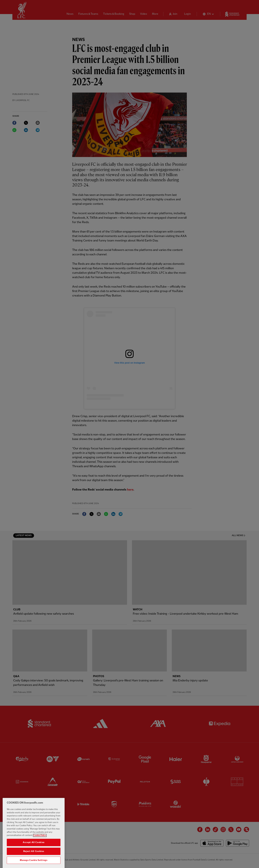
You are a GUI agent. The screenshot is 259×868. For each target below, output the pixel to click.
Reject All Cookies (34, 858)
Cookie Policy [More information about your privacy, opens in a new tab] (40, 842)
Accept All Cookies (34, 849)
